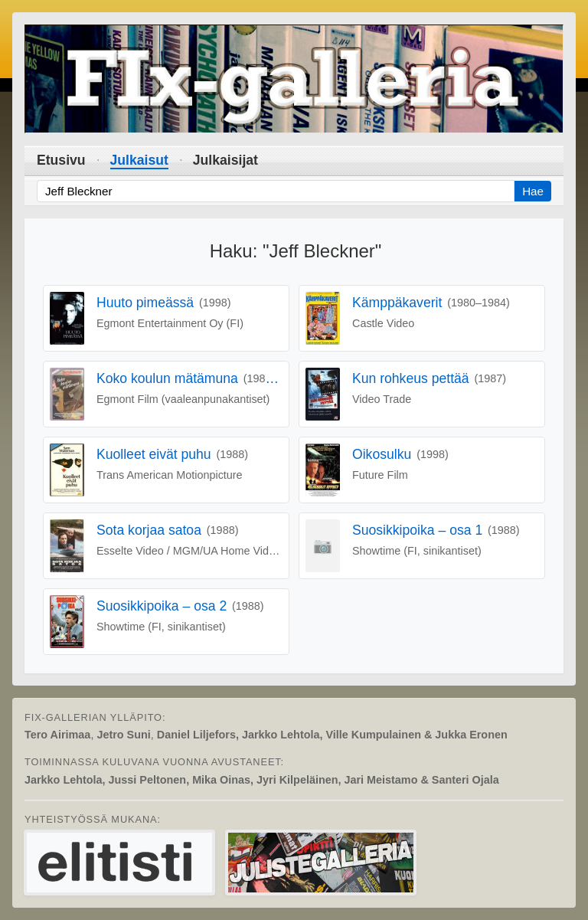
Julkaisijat (225, 160)
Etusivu (61, 160)
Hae (533, 191)
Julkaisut (139, 160)
